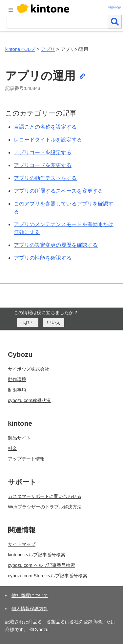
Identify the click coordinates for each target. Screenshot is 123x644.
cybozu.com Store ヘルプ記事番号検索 (48, 576)
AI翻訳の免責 (114, 7)
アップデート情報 (26, 459)
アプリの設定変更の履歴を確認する (56, 245)
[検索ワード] (57, 22)
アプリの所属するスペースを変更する (58, 191)
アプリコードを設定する (43, 152)
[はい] (28, 322)
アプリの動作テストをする (45, 178)
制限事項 (17, 390)
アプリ (48, 49)
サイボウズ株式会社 (29, 369)
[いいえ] (54, 322)
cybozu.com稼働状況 (29, 400)
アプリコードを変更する (43, 165)
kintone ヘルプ (20, 49)
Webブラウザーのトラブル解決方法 (45, 507)
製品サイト (19, 438)
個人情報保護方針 (30, 609)
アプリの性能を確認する (43, 258)
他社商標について (30, 595)
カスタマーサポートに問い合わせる (45, 496)
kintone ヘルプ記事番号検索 (37, 555)
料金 (12, 448)
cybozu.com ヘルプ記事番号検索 (41, 565)
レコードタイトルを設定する (48, 140)
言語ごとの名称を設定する (45, 127)
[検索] (115, 22)
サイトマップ (22, 544)
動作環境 (17, 379)
